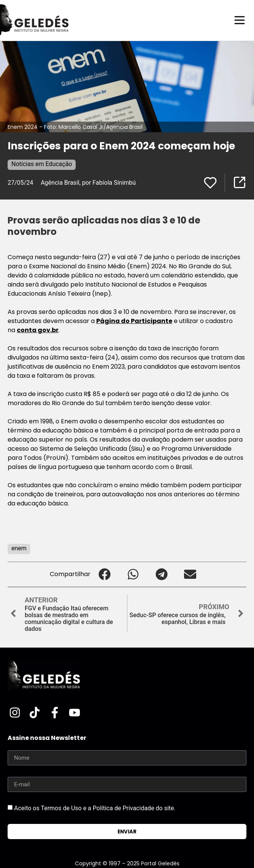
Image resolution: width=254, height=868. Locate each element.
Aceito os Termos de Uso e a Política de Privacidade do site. (95, 808)
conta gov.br (38, 330)
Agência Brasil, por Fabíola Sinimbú (88, 183)
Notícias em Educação (42, 164)
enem (19, 548)
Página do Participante (134, 321)
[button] (105, 574)
